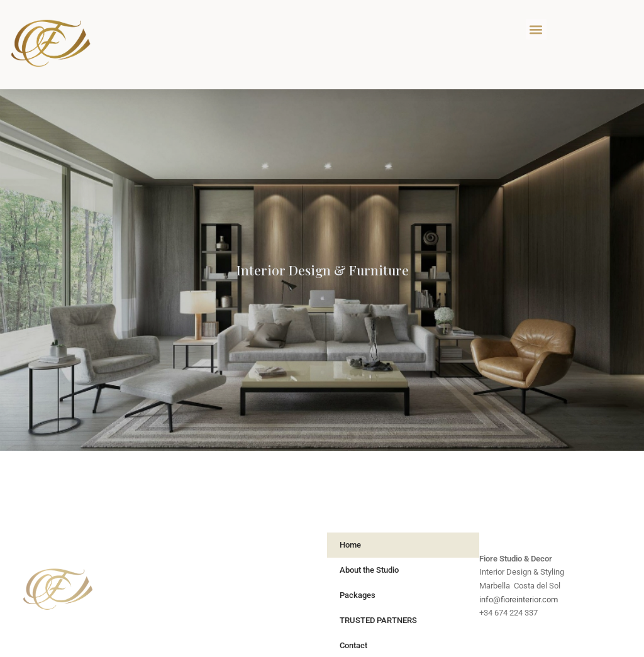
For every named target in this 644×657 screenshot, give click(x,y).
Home (350, 545)
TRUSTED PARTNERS (378, 620)
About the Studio (369, 570)
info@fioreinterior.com (519, 599)
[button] (536, 29)
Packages (358, 595)
